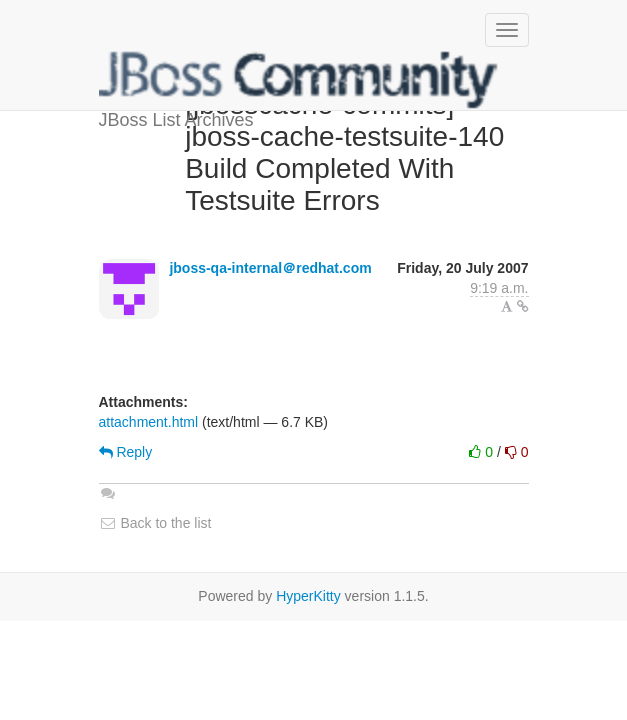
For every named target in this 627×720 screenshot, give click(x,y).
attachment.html (149, 422)
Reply (126, 452)
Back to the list (155, 523)
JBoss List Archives (299, 80)
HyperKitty (308, 596)
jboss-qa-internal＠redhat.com (270, 268)
